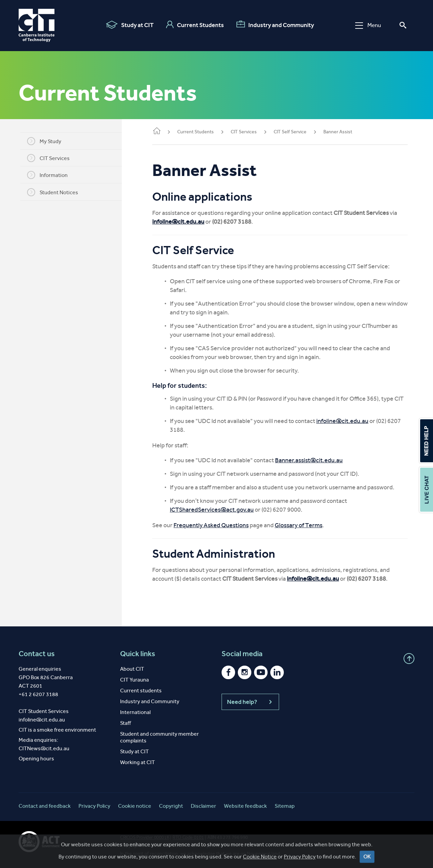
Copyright (171, 806)
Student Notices (56, 192)
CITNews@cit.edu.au (44, 748)
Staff (126, 723)
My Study (48, 141)
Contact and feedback (45, 806)
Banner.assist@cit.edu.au (316, 460)
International (135, 712)
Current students (141, 691)
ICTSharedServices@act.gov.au (219, 510)
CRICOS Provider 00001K (145, 837)
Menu (368, 25)
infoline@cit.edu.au (185, 222)
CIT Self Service (297, 132)
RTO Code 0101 (188, 837)
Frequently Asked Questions (218, 525)
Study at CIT (130, 25)
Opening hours (36, 759)
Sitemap (285, 806)
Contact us (37, 654)
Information (51, 175)
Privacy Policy (94, 806)
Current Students (195, 25)
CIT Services (52, 158)
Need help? (250, 702)
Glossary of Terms (305, 525)
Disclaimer (203, 806)
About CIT (132, 669)
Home (163, 131)
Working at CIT (138, 762)
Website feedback (245, 806)
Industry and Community (275, 25)
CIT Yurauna (134, 680)
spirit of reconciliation (155, 854)
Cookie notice (135, 806)
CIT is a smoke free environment (57, 730)
